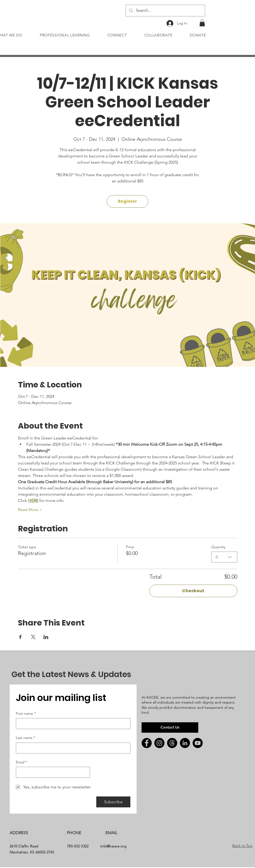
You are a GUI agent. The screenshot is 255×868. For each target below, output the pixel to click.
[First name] (72, 724)
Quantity (218, 547)
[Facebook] (147, 743)
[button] (202, 23)
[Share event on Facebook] (20, 637)
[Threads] (172, 743)
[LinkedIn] (185, 743)
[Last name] (72, 748)
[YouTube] (198, 743)
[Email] (51, 772)
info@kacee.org (113, 846)
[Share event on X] (33, 637)
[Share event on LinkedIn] (46, 637)
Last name (25, 738)
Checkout (193, 591)
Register (127, 201)
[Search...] (165, 11)
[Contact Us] (170, 727)
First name (26, 714)
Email (21, 762)
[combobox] (224, 557)
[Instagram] (159, 743)
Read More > (30, 510)
